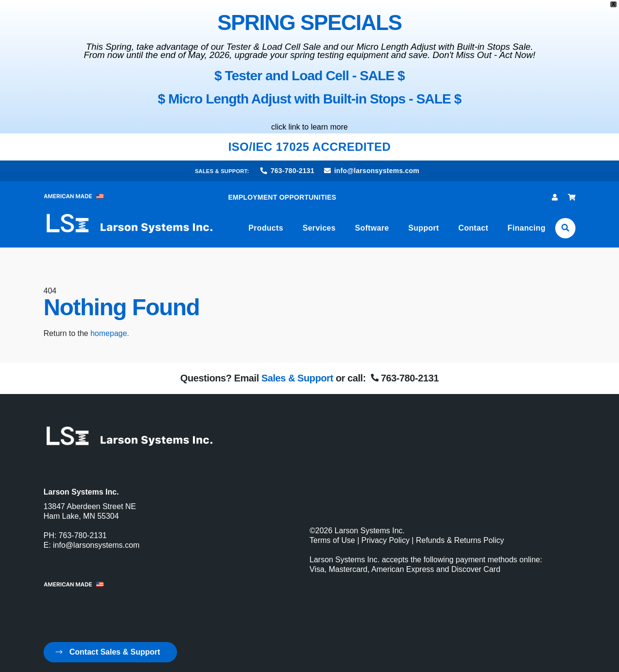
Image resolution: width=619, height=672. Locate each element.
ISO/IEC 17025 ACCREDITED (309, 147)
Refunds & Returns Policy (460, 540)
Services (319, 228)
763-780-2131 (287, 171)
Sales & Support (297, 378)
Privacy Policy (385, 540)
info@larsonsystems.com (372, 171)
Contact (473, 228)
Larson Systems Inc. (370, 531)
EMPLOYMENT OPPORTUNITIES (282, 197)
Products (266, 228)
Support (424, 228)
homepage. (110, 333)
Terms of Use (332, 540)
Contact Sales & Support (108, 652)
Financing (527, 228)
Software (372, 228)
